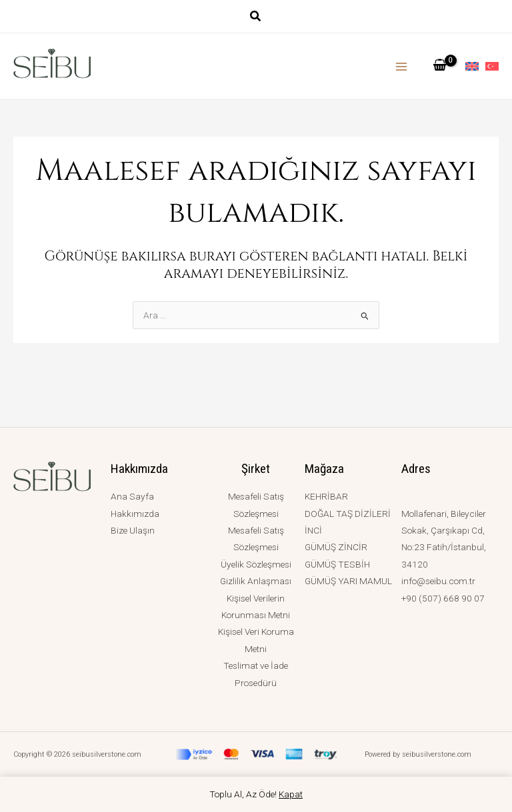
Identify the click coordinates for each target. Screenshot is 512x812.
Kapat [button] (291, 794)
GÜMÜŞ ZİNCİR (336, 547)
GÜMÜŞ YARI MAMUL (348, 581)
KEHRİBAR (326, 496)
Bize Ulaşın (133, 530)
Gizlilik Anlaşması (256, 581)
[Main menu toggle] (402, 66)
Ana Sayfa (132, 496)
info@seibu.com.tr (438, 581)
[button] (256, 18)
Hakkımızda (135, 514)
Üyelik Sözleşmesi (256, 564)
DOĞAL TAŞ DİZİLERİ (348, 514)
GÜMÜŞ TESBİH (337, 564)
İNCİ (313, 530)
